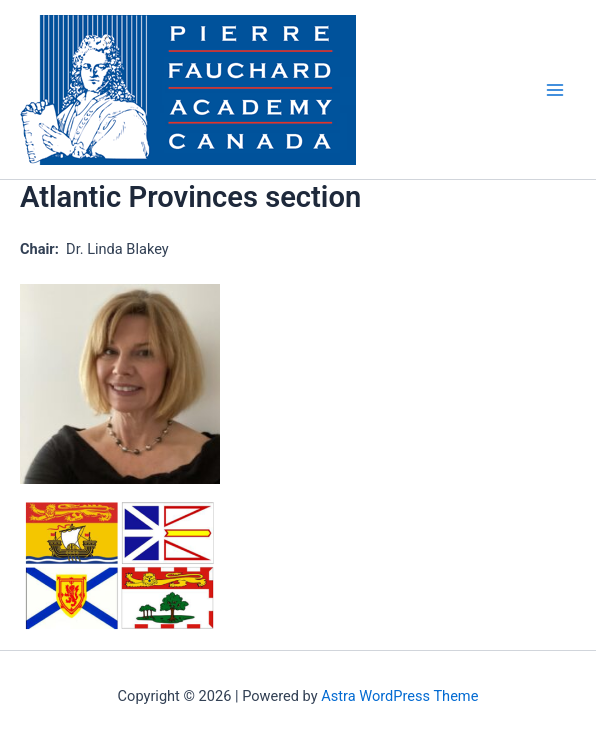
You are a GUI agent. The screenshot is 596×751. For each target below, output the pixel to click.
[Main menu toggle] (555, 90)
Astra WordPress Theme (399, 696)
